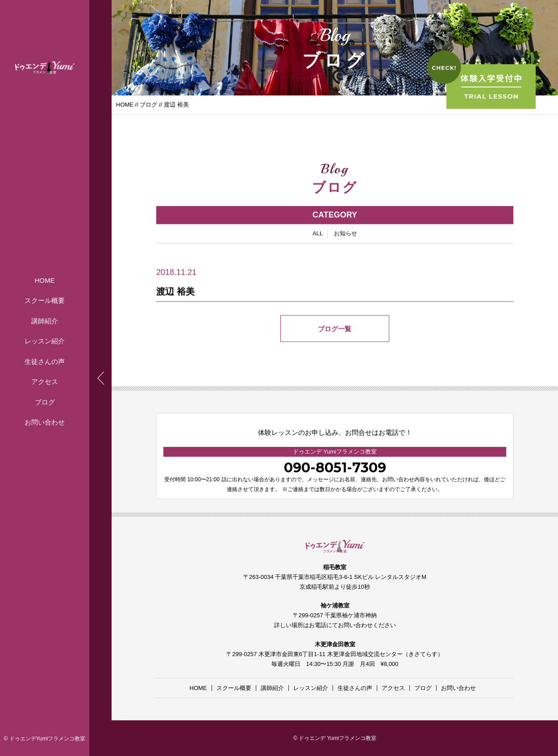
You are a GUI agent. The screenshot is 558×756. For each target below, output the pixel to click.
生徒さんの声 (45, 361)
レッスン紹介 (45, 341)
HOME (45, 280)
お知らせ (346, 235)
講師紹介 (45, 321)
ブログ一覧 (335, 330)
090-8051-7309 (335, 468)
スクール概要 (45, 300)
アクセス (45, 382)
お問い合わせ (45, 422)
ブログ (45, 402)
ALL (318, 235)
